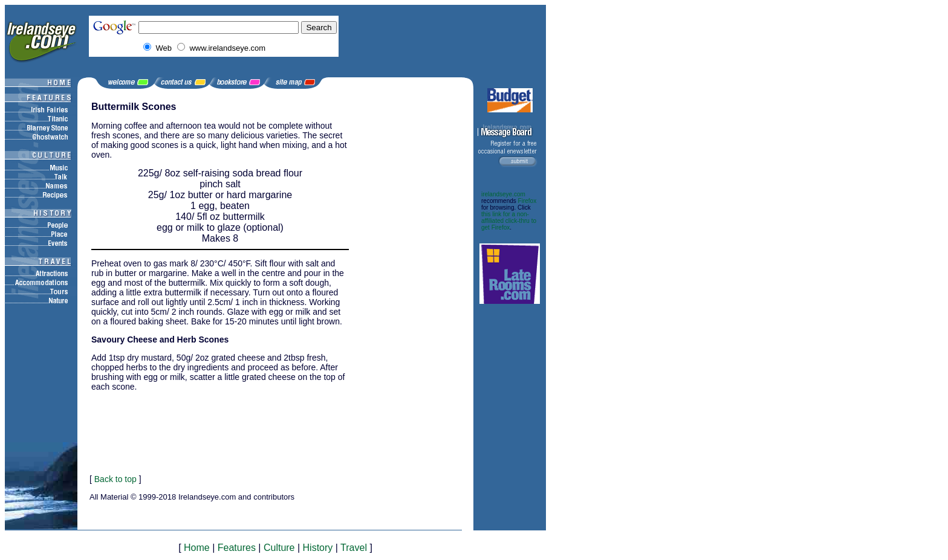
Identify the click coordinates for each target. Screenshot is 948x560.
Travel (354, 548)
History (318, 548)
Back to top (115, 479)
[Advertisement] (412, 283)
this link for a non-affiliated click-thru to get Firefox (509, 221)
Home (197, 548)
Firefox (528, 201)
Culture (279, 548)
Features (237, 548)
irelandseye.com (503, 194)
